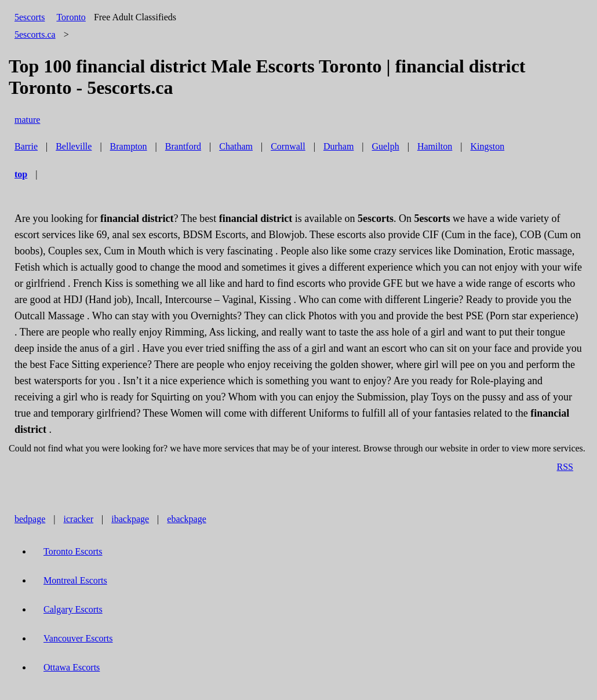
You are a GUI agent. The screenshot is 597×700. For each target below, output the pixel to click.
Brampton (129, 146)
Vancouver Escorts (78, 638)
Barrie (26, 146)
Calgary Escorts (73, 609)
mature (27, 120)
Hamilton (435, 146)
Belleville (74, 146)
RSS (565, 467)
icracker (79, 519)
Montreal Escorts (75, 580)
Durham (338, 146)
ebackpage (187, 519)
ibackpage (130, 519)
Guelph (386, 146)
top (21, 174)
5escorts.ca (35, 34)
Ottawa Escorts (72, 667)
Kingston (488, 146)
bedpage (30, 519)
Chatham (236, 146)
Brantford (183, 146)
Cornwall (288, 146)
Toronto (71, 17)
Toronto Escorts (73, 551)
